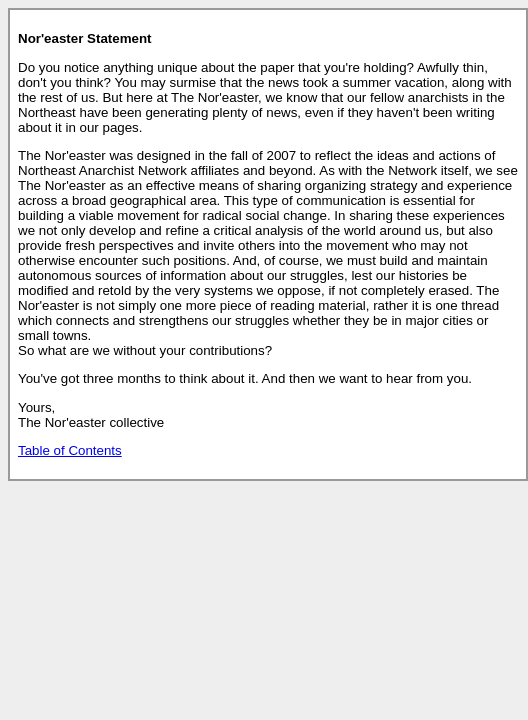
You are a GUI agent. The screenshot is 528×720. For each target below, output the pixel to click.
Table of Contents (70, 450)
